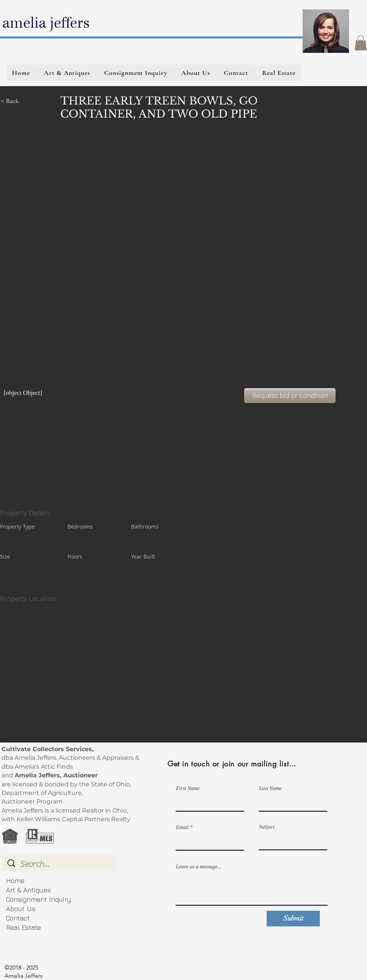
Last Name (270, 789)
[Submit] (293, 919)
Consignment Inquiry (38, 899)
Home (15, 881)
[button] (361, 43)
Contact (18, 918)
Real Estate (23, 927)
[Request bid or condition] (290, 396)
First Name (188, 789)
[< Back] (27, 101)
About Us (21, 909)
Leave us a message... (199, 867)
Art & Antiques (28, 890)
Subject (267, 827)
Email (182, 828)
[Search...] (60, 864)
